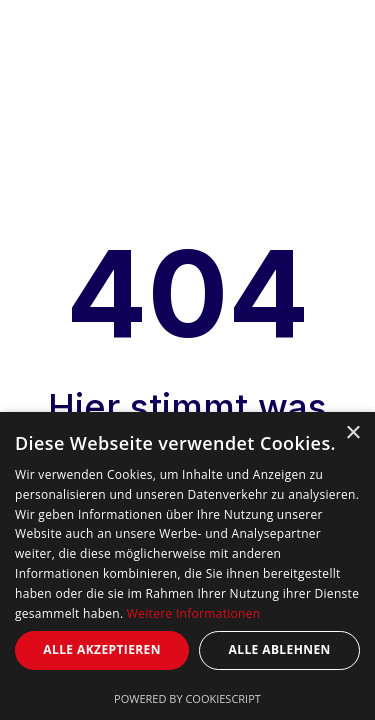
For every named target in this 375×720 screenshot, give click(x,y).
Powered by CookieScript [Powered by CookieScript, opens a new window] (187, 698)
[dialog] (187, 566)
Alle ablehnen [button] (280, 649)
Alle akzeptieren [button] (102, 649)
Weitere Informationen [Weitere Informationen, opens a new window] (194, 613)
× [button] (352, 433)
